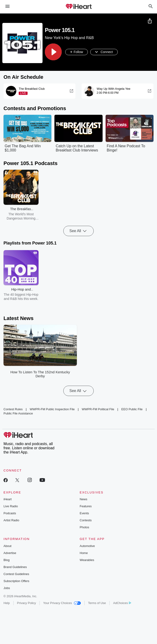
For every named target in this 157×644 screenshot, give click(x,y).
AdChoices (122, 603)
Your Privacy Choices (62, 603)
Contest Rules (13, 409)
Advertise (10, 553)
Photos (84, 527)
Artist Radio (11, 520)
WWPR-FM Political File (98, 409)
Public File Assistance (18, 414)
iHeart (8, 499)
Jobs (7, 588)
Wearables (87, 560)
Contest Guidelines (16, 574)
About (7, 546)
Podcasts (10, 513)
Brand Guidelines (15, 567)
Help (7, 603)
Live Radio (11, 506)
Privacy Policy (27, 603)
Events (84, 513)
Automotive (87, 546)
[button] (53, 52)
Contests (86, 520)
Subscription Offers (16, 581)
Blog (7, 560)
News (84, 499)
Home (84, 553)
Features (86, 506)
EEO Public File (132, 409)
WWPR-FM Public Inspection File (52, 409)
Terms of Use (97, 603)
